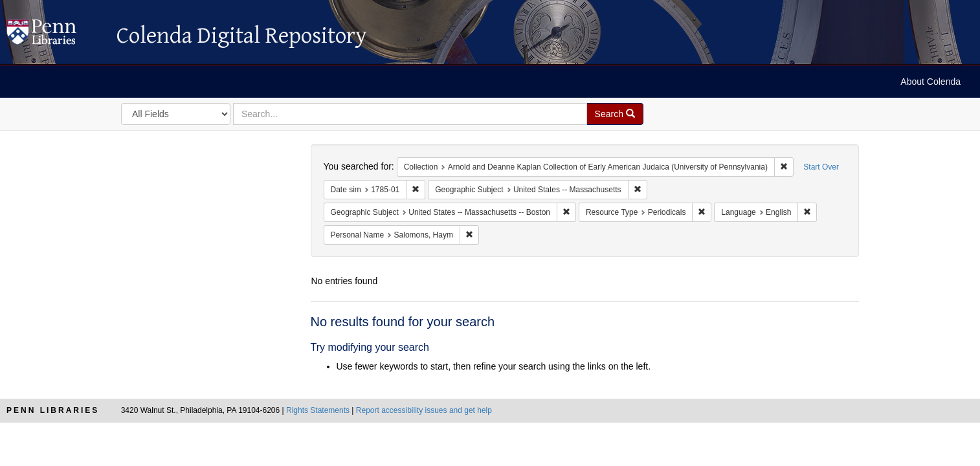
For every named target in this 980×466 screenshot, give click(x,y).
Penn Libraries (53, 410)
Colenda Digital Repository (55, 36)
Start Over (821, 167)
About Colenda (930, 82)
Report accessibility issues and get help (424, 410)
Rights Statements (318, 410)
